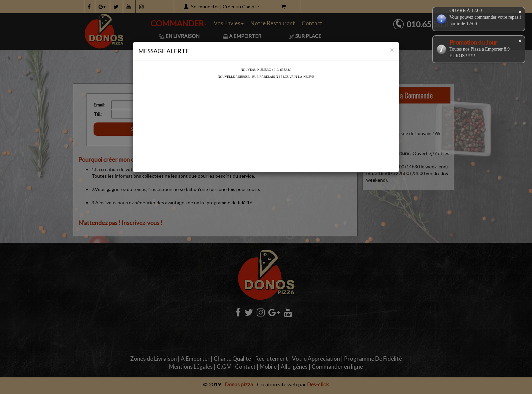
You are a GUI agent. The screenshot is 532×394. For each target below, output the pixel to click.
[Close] (392, 50)
